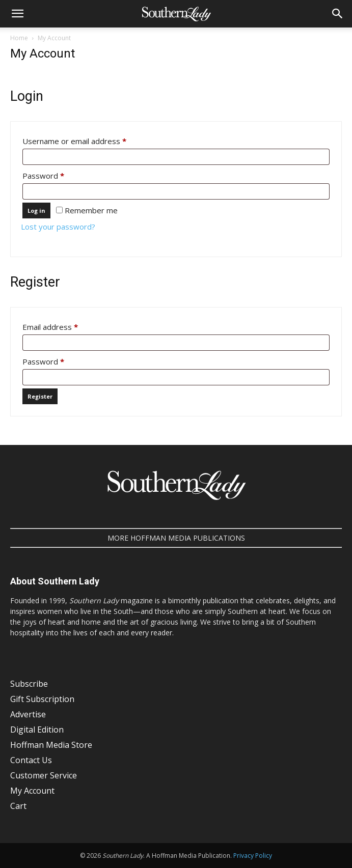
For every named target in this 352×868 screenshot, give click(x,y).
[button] (17, 14)
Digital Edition (37, 730)
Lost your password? (58, 227)
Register (40, 396)
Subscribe (29, 684)
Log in (36, 211)
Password (59, 174)
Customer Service (44, 775)
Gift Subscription (42, 699)
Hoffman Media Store (51, 745)
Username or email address (90, 140)
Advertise (28, 714)
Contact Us (31, 760)
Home (19, 38)
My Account (32, 791)
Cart (18, 806)
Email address (66, 326)
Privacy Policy (253, 856)
